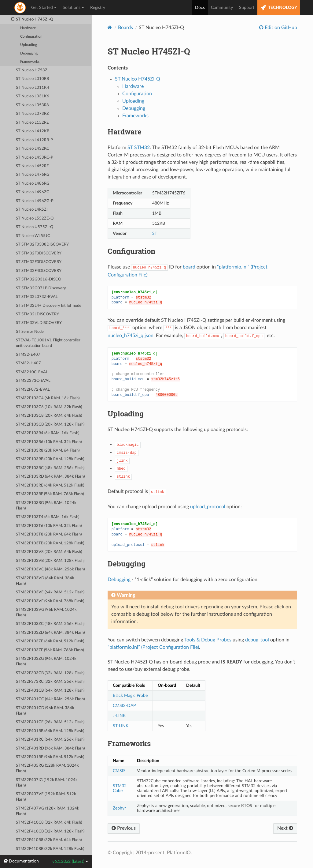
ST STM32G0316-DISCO (39, 279)
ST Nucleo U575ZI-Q (35, 227)
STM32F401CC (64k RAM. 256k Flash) (50, 699)
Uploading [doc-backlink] (126, 414)
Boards (125, 28)
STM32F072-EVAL (33, 390)
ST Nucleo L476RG (33, 175)
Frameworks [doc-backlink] (129, 743)
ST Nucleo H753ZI (32, 70)
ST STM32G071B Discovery (41, 288)
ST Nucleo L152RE (32, 123)
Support (247, 8)
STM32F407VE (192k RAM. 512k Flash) (46, 797)
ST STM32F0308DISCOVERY (42, 244)
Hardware (28, 28)
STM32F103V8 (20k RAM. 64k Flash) (49, 552)
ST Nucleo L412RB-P (34, 140)
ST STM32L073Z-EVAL (37, 297)
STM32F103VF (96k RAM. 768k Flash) (50, 601)
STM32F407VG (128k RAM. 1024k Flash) (48, 811)
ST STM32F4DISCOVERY (39, 271)
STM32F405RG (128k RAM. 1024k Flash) (47, 768)
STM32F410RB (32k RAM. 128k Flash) (50, 849)
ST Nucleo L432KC (33, 149)
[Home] (110, 27)
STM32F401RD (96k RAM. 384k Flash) (50, 748)
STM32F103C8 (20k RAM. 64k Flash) (49, 416)
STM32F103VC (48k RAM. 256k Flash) (50, 569)
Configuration (31, 37)
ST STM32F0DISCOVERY (39, 253)
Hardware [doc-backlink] (125, 132)
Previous (124, 828)
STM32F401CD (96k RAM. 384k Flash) (45, 711)
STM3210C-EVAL (32, 372)
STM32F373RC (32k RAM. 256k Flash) (50, 682)
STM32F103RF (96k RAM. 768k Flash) (50, 494)
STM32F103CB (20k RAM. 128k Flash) (50, 425)
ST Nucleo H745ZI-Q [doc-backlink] (149, 51)
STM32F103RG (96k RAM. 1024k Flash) (46, 506)
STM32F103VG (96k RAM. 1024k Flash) (46, 612)
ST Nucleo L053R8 (32, 105)
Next (285, 828)
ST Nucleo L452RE (32, 166)
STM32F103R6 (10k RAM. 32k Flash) (49, 442)
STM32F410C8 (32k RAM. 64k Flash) (49, 823)
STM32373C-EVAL (33, 381)
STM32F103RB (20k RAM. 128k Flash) (50, 459)
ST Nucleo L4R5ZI (32, 210)
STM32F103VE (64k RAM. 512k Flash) (50, 592)
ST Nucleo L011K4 (33, 88)
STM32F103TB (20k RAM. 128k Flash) (50, 543)
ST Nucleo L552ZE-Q (35, 218)
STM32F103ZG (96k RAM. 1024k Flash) (46, 661)
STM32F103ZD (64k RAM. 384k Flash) (50, 633)
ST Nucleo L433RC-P (35, 158)
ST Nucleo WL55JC (33, 236)
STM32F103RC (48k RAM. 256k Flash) (50, 468)
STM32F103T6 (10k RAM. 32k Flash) (49, 526)
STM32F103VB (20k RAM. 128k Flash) (50, 561)
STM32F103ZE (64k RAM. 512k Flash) (50, 641)
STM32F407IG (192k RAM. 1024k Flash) (47, 783)
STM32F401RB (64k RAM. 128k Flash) (50, 731)
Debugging (29, 53)
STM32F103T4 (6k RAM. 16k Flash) (48, 517)
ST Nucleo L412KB (33, 131)
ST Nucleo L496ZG (33, 192)
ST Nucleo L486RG (33, 184)
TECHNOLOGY (279, 8)
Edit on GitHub (280, 28)
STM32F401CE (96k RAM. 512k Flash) (50, 722)
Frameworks (30, 62)
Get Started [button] (44, 8)
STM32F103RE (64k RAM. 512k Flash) (50, 485)
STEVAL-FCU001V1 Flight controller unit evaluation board (48, 343)
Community (222, 8)
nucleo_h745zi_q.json (131, 336)
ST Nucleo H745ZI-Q (33, 20)
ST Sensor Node (30, 332)
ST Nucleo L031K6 (33, 96)
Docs (200, 8)
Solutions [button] (73, 8)
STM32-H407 (28, 363)
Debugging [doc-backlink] (127, 564)
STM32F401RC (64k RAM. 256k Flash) (50, 740)
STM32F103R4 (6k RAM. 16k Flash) (48, 433)
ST (155, 233)
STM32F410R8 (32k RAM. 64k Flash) (49, 840)
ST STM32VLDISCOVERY (39, 323)
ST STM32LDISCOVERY (37, 314)
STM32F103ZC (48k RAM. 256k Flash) (50, 624)
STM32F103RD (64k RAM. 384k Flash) (50, 477)
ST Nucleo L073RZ (32, 114)
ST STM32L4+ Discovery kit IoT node (49, 306)
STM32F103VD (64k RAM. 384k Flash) (45, 581)
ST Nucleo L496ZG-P (35, 201)
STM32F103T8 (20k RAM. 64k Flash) (49, 534)
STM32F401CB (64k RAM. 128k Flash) (50, 691)
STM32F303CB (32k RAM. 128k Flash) (50, 673)
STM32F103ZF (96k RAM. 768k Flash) (50, 650)
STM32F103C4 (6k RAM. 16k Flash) (48, 398)
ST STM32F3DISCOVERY (39, 262)
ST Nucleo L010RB (32, 79)
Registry (98, 8)
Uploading (29, 45)
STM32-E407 (28, 355)
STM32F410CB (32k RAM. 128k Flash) (50, 831)
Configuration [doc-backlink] (131, 251)
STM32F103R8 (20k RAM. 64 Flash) (48, 451)
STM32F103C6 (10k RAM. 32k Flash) (49, 407)
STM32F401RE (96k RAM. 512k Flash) (50, 757)
